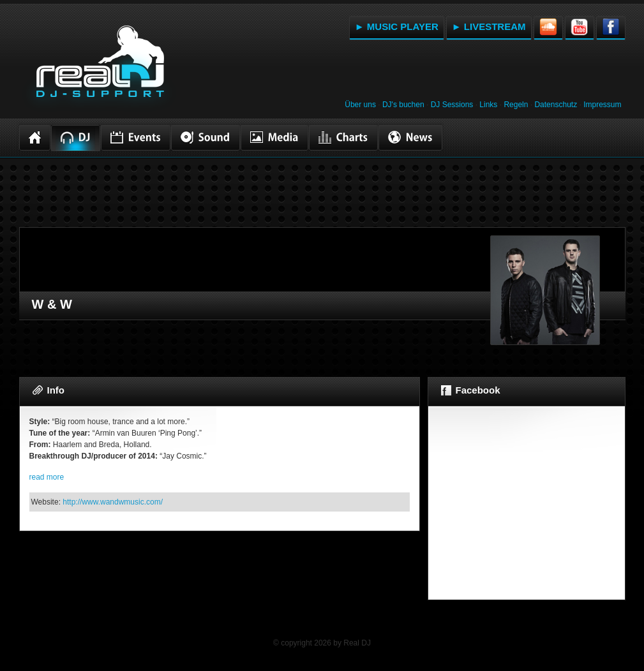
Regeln (516, 105)
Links (488, 105)
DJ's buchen (403, 105)
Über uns (360, 105)
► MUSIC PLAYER (397, 26)
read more (47, 477)
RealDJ (99, 69)
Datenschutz (556, 105)
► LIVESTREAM (489, 26)
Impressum (602, 105)
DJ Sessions (452, 105)
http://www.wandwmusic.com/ (113, 502)
